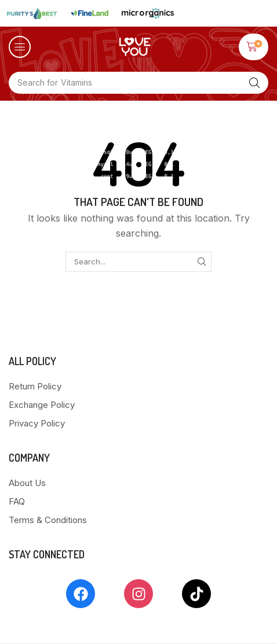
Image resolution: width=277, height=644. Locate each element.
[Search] (254, 83)
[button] (20, 47)
